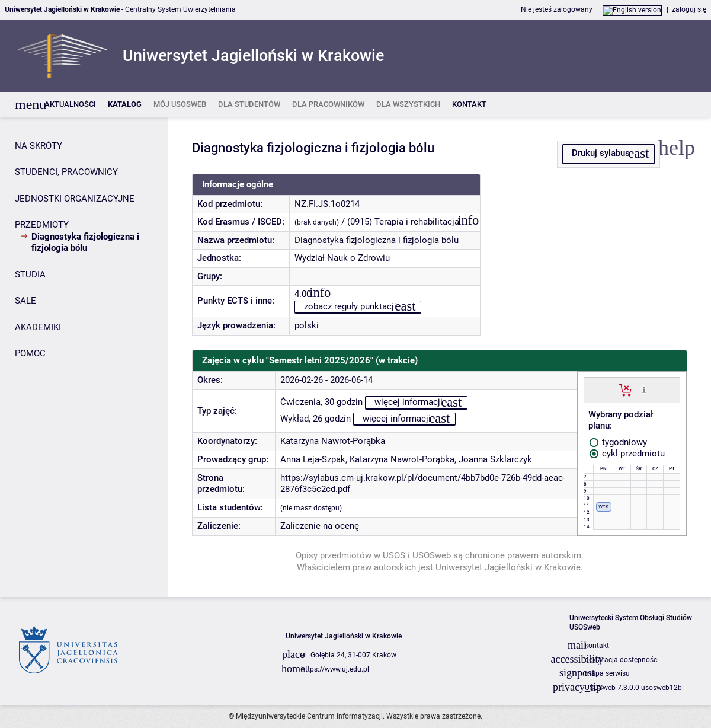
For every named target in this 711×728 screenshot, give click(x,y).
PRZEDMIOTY (42, 225)
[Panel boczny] (84, 357)
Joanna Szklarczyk (495, 459)
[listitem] (70, 105)
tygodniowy (618, 442)
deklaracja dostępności (622, 660)
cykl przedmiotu (627, 454)
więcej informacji (409, 402)
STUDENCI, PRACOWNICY (66, 172)
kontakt (597, 646)
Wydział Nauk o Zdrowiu (342, 258)
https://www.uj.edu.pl (335, 669)
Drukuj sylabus (601, 153)
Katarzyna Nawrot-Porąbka (333, 441)
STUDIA (30, 274)
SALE (25, 301)
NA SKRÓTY (39, 146)
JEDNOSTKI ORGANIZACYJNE (75, 199)
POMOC (30, 353)
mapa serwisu (607, 673)
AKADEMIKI (38, 327)
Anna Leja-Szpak (313, 459)
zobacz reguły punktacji (350, 306)
